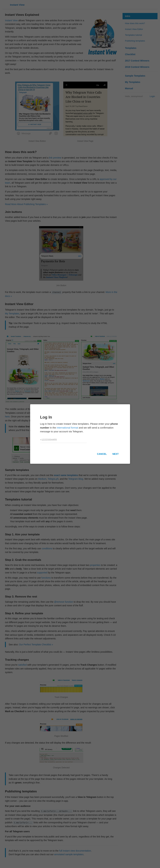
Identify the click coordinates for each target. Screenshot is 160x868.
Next (115, 454)
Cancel (102, 454)
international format (67, 428)
